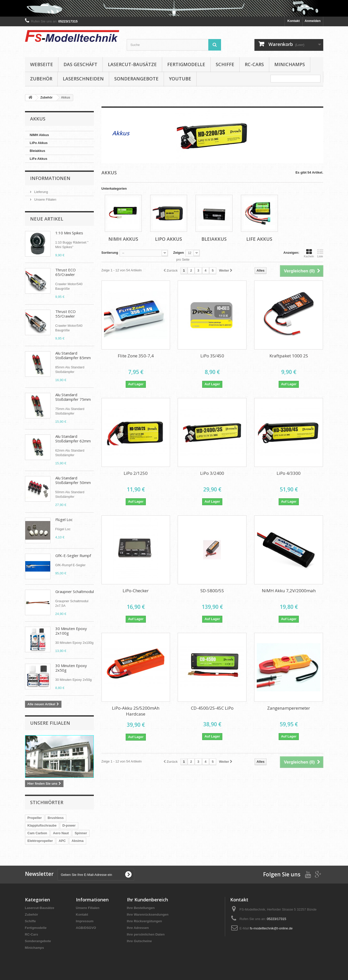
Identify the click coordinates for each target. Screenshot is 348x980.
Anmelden (313, 21)
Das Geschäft (80, 64)
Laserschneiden (83, 79)
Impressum (85, 921)
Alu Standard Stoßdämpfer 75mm (73, 397)
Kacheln (309, 253)
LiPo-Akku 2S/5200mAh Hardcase (136, 711)
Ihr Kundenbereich (147, 900)
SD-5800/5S (212, 591)
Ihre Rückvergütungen (145, 921)
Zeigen (178, 253)
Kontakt (293, 21)
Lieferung (41, 192)
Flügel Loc (64, 519)
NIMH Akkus (39, 135)
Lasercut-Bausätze (132, 64)
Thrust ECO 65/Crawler (66, 272)
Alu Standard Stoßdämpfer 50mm (73, 480)
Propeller (35, 818)
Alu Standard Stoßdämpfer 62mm (73, 439)
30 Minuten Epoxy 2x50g (71, 668)
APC (62, 841)
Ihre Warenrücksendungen (148, 915)
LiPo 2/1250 (136, 473)
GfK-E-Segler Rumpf (73, 555)
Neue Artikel (47, 219)
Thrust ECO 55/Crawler (66, 314)
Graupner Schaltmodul (75, 591)
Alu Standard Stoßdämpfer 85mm (73, 355)
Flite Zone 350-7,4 (136, 356)
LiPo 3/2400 (212, 473)
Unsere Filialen (45, 199)
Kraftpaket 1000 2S (289, 356)
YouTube (180, 79)
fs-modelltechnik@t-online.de (271, 928)
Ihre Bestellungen (141, 908)
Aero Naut (61, 833)
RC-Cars (254, 64)
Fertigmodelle (186, 64)
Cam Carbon (37, 833)
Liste (320, 253)
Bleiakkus (38, 151)
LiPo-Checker (136, 591)
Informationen (50, 178)
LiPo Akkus (39, 143)
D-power (69, 825)
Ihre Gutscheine (139, 941)
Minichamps (290, 64)
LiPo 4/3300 (289, 473)
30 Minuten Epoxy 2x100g (71, 631)
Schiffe (225, 64)
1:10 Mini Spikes (69, 233)
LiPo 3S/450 (212, 356)
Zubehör (41, 79)
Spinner (81, 833)
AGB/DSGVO (86, 928)
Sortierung (110, 253)
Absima (78, 841)
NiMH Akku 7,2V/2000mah (289, 591)
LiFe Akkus (39, 159)
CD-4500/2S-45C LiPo (212, 708)
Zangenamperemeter (289, 708)
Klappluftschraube (42, 825)
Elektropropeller (40, 841)
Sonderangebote (136, 79)
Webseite (42, 64)
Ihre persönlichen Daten (146, 934)
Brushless (56, 818)
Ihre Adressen (138, 928)
